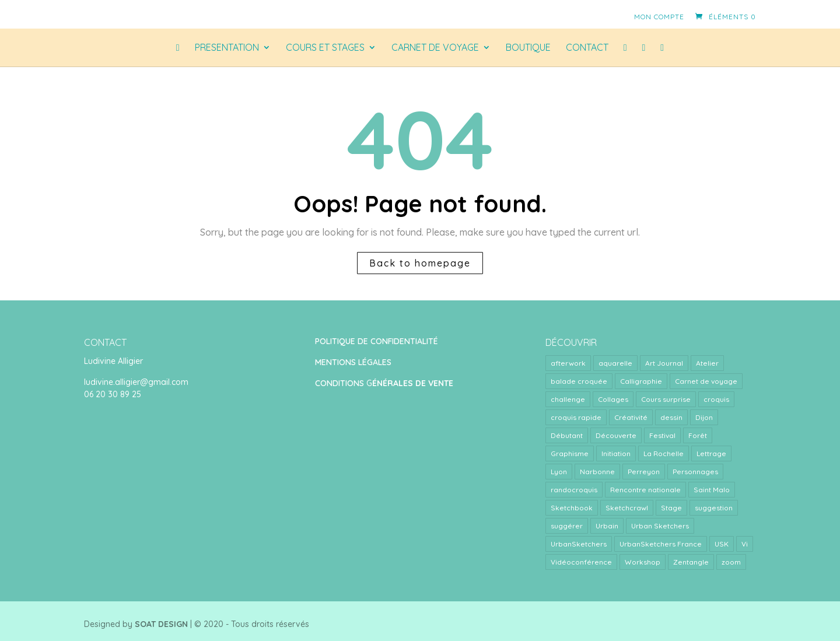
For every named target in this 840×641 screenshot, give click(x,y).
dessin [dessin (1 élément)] (671, 417)
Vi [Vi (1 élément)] (745, 544)
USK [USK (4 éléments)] (722, 544)
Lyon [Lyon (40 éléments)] (559, 472)
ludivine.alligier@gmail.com (136, 382)
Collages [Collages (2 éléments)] (613, 399)
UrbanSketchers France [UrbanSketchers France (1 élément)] (661, 544)
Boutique (528, 48)
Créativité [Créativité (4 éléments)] (631, 417)
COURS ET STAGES (325, 48)
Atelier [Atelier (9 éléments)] (707, 363)
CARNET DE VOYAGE (435, 48)
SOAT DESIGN (161, 624)
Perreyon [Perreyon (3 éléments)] (644, 472)
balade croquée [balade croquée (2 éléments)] (579, 381)
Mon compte (659, 17)
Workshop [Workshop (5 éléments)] (643, 562)
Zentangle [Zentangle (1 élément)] (691, 562)
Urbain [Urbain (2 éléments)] (607, 526)
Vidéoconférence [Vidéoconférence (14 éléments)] (581, 562)
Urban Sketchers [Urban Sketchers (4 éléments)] (660, 526)
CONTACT (587, 48)
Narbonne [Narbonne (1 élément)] (597, 472)
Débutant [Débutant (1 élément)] (567, 435)
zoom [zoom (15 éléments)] (731, 562)
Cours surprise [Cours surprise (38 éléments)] (666, 399)
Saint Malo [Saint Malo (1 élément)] (712, 490)
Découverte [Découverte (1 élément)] (616, 435)
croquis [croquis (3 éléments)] (716, 399)
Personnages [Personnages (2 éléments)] (695, 472)
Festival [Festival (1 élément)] (662, 435)
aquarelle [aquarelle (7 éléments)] (615, 363)
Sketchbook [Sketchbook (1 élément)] (572, 508)
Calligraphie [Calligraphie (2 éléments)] (641, 381)
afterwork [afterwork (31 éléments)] (568, 363)
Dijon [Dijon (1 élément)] (704, 417)
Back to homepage (420, 263)
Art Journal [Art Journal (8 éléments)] (664, 363)
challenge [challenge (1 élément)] (568, 399)
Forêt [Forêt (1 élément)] (698, 435)
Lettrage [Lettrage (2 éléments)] (711, 453)
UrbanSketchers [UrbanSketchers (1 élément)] (579, 544)
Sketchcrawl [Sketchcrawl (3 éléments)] (627, 508)
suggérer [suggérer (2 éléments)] (567, 526)
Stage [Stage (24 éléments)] (671, 508)
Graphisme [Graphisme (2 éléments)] (570, 453)
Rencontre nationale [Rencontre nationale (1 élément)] (645, 490)
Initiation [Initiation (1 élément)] (616, 453)
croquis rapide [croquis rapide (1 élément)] (576, 417)
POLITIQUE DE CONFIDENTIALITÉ (377, 341)
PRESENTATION (227, 48)
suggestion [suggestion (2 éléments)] (714, 508)
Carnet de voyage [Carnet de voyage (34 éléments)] (706, 381)
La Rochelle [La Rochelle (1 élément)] (664, 453)
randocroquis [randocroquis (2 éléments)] (574, 490)
